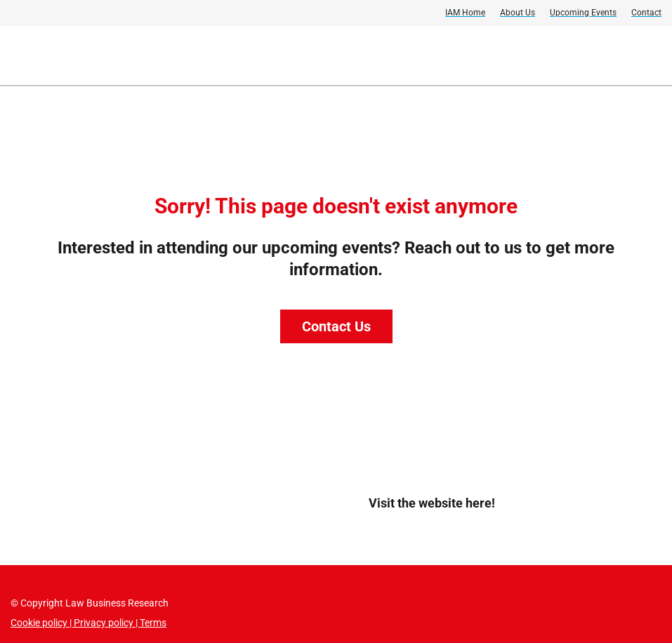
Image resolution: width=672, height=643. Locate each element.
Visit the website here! (432, 503)
